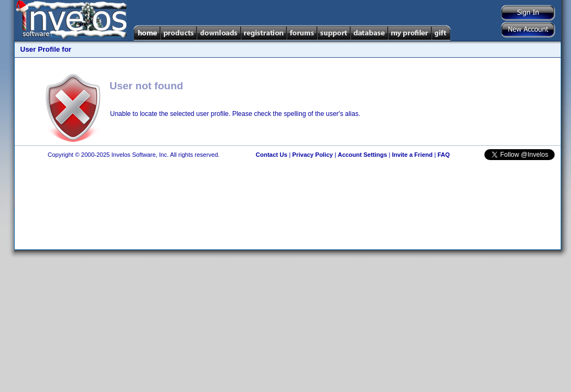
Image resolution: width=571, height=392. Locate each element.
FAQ (444, 155)
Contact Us (271, 155)
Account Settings (362, 155)
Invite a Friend (412, 155)
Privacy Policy (312, 155)
